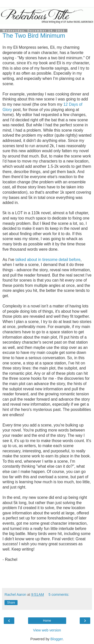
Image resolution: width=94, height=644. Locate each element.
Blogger (57, 639)
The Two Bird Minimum (34, 36)
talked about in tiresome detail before (48, 260)
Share (11, 603)
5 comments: (59, 595)
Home (47, 621)
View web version (47, 630)
